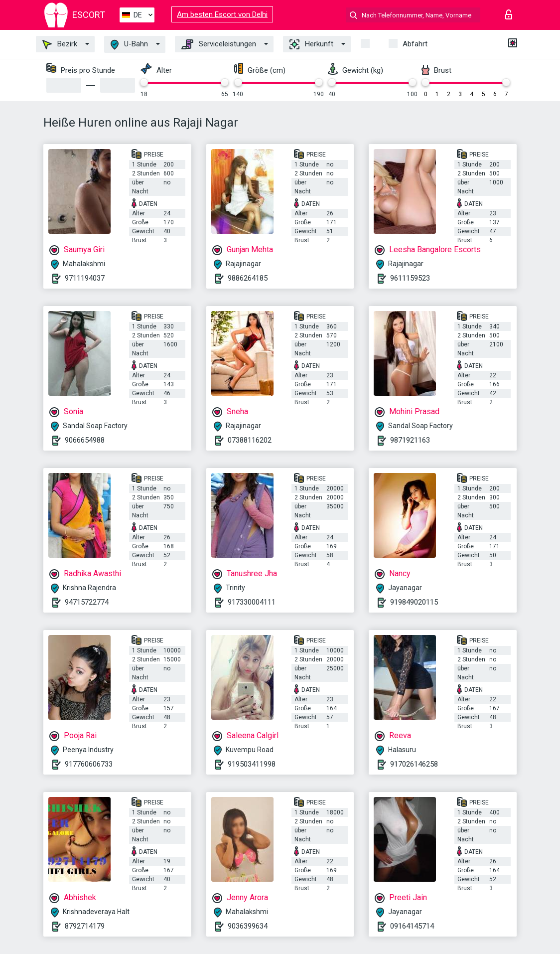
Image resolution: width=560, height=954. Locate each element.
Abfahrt (415, 44)
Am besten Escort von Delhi (222, 14)
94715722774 (87, 602)
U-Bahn (129, 45)
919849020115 (414, 602)
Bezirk (60, 44)
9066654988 (85, 440)
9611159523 (410, 278)
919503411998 (252, 764)
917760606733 (89, 764)
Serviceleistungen (219, 44)
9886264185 (248, 278)
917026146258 (414, 764)
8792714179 (85, 926)
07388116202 (250, 440)
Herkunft (311, 44)
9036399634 (248, 926)
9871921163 (410, 440)
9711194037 (85, 278)
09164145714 (412, 926)
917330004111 (252, 602)
